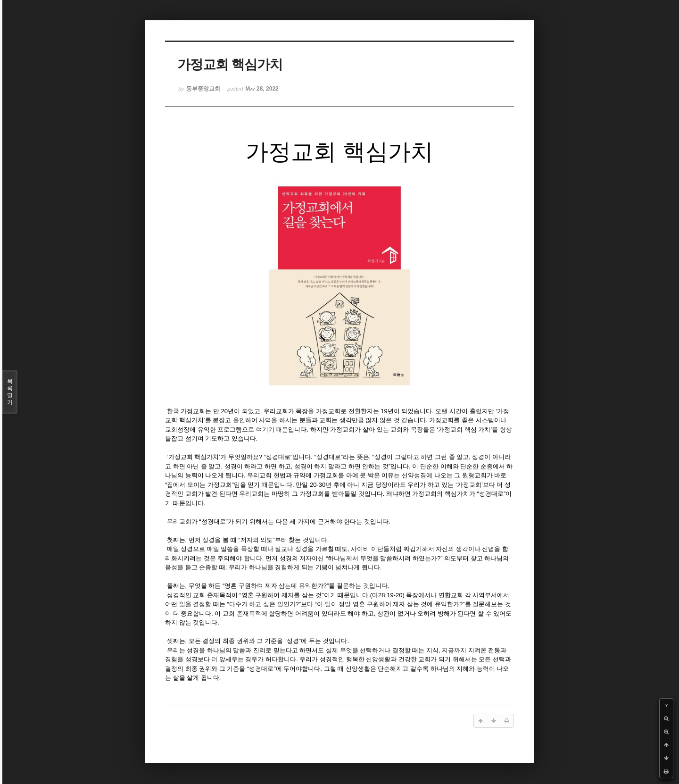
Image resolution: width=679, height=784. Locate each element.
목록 (10, 392)
